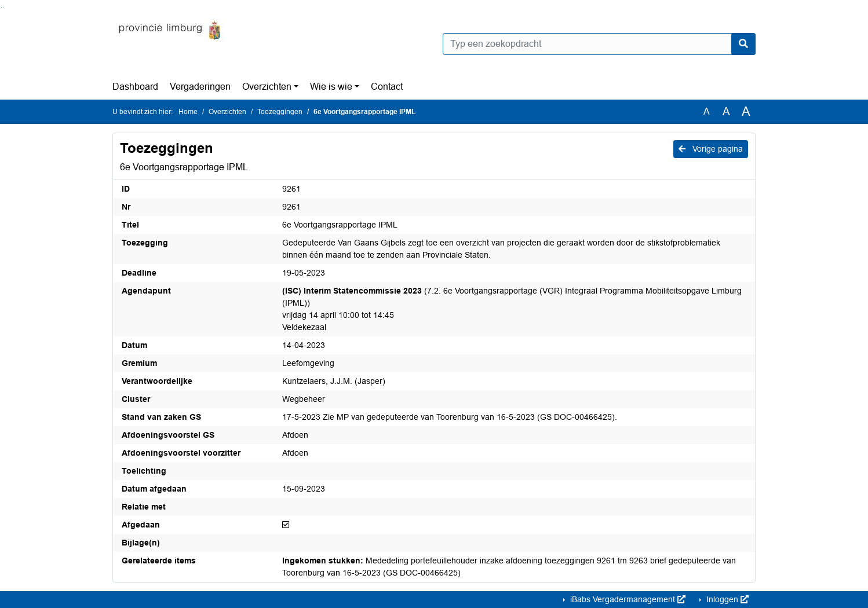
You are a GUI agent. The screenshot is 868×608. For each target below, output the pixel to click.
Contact (387, 87)
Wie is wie (331, 87)
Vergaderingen (200, 87)
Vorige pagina (711, 149)
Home (188, 112)
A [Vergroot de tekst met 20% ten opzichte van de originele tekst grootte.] (726, 111)
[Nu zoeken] (743, 44)
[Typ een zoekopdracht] (599, 44)
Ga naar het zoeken (1, 7)
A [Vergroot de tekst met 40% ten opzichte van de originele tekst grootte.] (746, 112)
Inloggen (726, 599)
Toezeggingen (280, 112)
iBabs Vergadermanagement (627, 599)
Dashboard (135, 87)
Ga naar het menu (3, 7)
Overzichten (267, 87)
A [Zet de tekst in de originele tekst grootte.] (707, 111)
